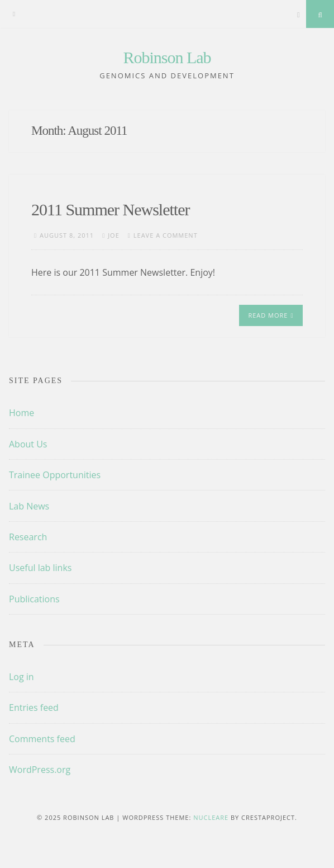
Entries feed (34, 707)
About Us (28, 444)
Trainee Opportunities (55, 475)
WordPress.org (40, 770)
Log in (22, 677)
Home (22, 413)
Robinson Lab (167, 57)
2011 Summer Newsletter (111, 209)
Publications (34, 599)
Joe (114, 235)
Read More (271, 315)
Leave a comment (166, 235)
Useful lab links (40, 568)
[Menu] (14, 14)
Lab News (29, 506)
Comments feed (42, 739)
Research (28, 537)
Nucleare (211, 817)
